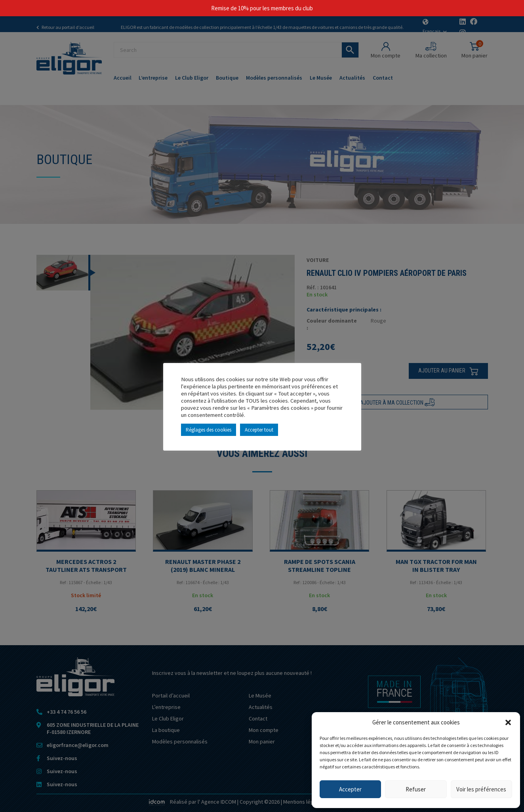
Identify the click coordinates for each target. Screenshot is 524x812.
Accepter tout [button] (259, 430)
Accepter (350, 789)
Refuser (416, 789)
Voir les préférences (481, 789)
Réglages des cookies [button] (209, 430)
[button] (508, 722)
